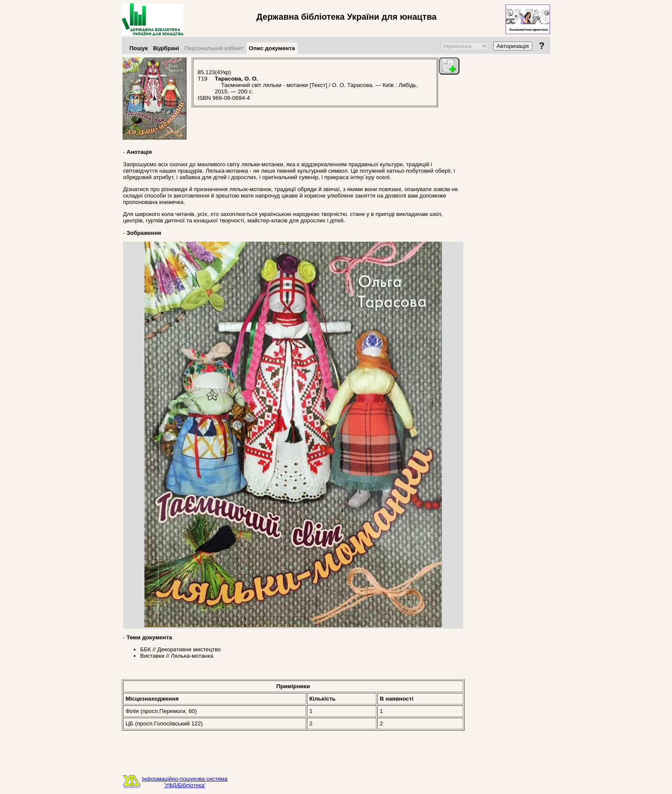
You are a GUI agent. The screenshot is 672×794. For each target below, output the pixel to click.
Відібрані (166, 48)
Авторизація (513, 46)
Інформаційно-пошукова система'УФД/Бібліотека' (185, 782)
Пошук (139, 48)
